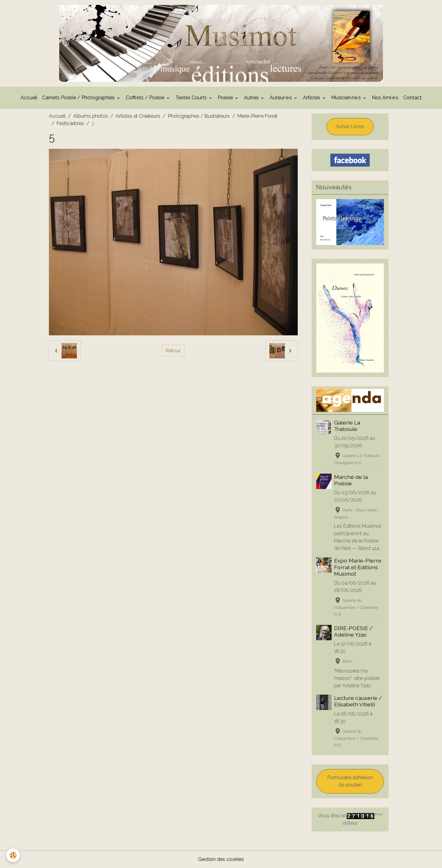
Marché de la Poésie (351, 480)
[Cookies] (13, 855)
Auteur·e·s (281, 98)
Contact (412, 98)
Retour (173, 351)
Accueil (29, 98)
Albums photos (91, 116)
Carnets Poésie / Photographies (79, 98)
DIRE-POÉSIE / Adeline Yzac (353, 631)
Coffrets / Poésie (146, 98)
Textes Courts (192, 98)
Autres (252, 98)
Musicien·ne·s (347, 98)
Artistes (312, 98)
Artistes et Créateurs (138, 116)
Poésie (226, 98)
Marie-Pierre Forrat (257, 116)
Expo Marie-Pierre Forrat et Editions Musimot (358, 567)
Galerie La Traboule (347, 426)
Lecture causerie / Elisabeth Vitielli (358, 701)
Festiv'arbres (70, 123)
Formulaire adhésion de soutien (350, 781)
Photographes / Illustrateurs (199, 116)
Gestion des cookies (221, 859)
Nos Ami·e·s (385, 98)
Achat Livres (350, 126)
